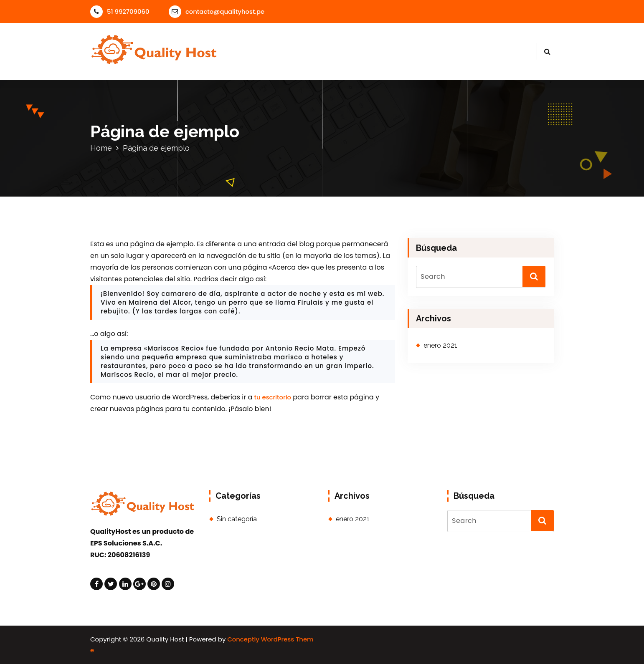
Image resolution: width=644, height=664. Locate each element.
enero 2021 (440, 345)
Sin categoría (237, 519)
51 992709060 (120, 11)
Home (101, 148)
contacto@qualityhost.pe (217, 11)
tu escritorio (273, 397)
